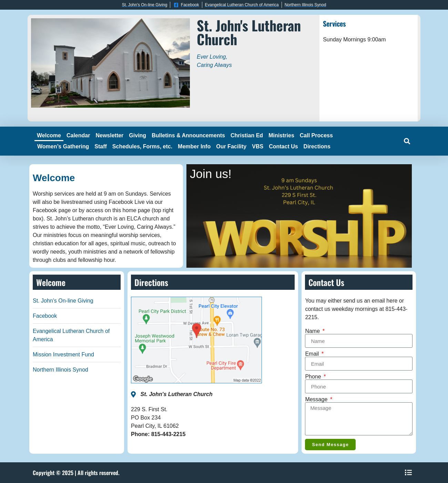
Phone (314, 377)
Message (317, 400)
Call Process (316, 135)
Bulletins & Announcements (188, 135)
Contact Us (283, 146)
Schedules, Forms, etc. (142, 146)
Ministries (281, 135)
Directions (317, 146)
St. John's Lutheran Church (249, 32)
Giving (138, 135)
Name (313, 331)
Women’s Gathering (63, 146)
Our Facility (231, 146)
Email (313, 354)
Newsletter (109, 135)
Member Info (194, 146)
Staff (101, 146)
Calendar (78, 135)
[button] (407, 141)
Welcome (49, 135)
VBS (258, 146)
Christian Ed (247, 135)
